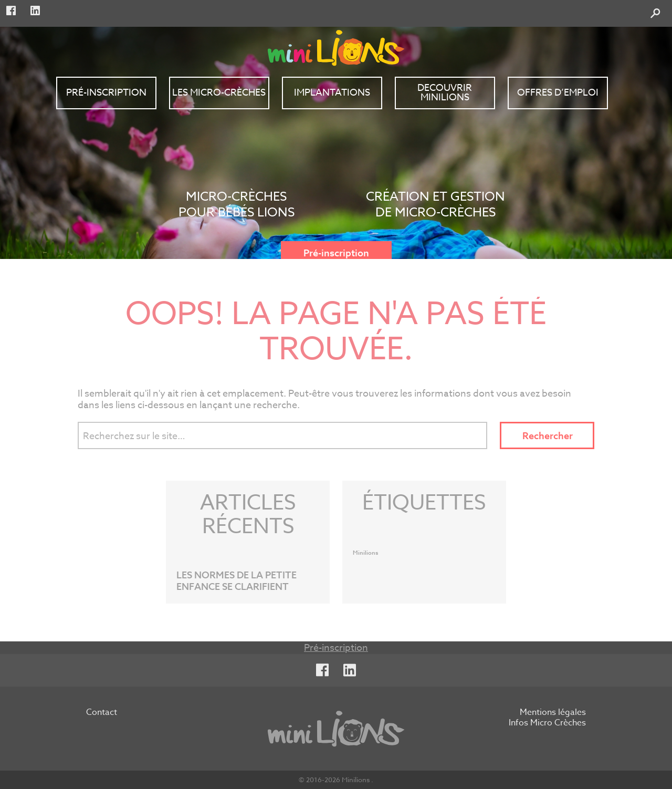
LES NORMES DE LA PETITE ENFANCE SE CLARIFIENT (237, 581)
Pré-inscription (336, 253)
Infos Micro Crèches (547, 723)
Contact (102, 713)
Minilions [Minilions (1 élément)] (366, 553)
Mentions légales (553, 713)
